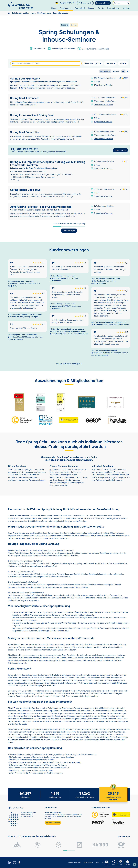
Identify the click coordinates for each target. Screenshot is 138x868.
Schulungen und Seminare (23, 13)
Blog (98, 863)
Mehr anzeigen (69, 231)
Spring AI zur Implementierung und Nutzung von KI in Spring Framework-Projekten (48, 163)
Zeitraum (109, 63)
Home (54, 8)
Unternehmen (113, 8)
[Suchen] (121, 3)
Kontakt (126, 8)
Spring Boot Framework (25, 79)
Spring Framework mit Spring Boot (32, 115)
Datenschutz (88, 863)
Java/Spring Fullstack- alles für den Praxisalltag (41, 207)
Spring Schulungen (61, 13)
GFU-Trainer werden (85, 3)
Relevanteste (105, 71)
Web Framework (44, 13)
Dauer (122, 63)
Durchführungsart (92, 63)
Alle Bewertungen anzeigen (69, 364)
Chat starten (120, 150)
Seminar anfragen (103, 3)
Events (101, 8)
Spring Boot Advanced (25, 98)
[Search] (46, 63)
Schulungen (66, 8)
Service (91, 8)
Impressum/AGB (74, 863)
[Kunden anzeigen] (124, 836)
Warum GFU (80, 8)
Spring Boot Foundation (26, 132)
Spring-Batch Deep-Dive (25, 190)
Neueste (116, 71)
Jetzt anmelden (53, 823)
